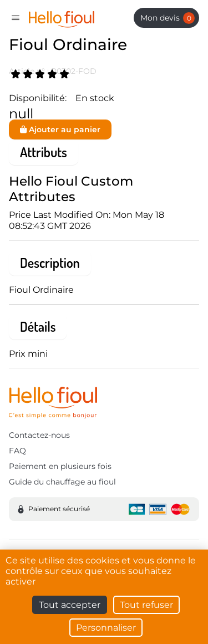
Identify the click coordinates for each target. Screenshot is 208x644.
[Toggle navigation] (16, 18)
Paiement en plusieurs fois (60, 466)
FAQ (17, 451)
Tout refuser (146, 605)
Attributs (44, 152)
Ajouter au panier (60, 129)
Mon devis (168, 18)
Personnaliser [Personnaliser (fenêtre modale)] (106, 628)
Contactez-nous (39, 435)
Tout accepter (70, 605)
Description (50, 263)
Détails (38, 326)
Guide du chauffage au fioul (62, 482)
